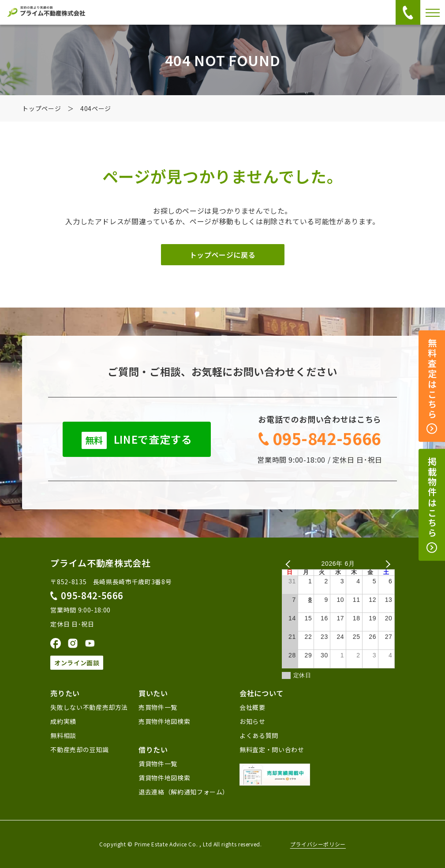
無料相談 (63, 735)
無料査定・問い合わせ (272, 749)
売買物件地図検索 (164, 721)
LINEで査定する (137, 440)
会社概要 (252, 707)
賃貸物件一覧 (158, 764)
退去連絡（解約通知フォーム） (184, 792)
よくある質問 (259, 735)
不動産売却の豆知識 (79, 749)
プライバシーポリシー (318, 844)
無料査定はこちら (432, 386)
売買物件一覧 (158, 707)
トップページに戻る (223, 255)
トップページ (41, 108)
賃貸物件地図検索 (164, 778)
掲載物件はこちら (432, 505)
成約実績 (63, 721)
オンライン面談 (77, 663)
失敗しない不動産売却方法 (89, 707)
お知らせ (252, 721)
